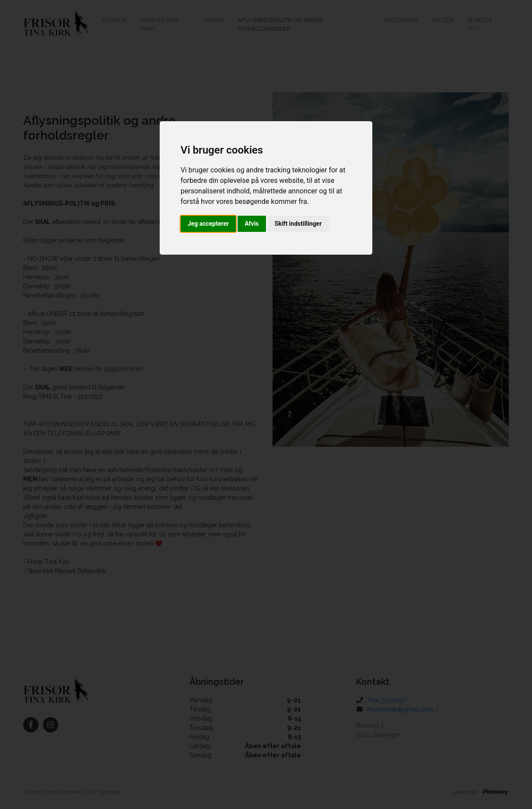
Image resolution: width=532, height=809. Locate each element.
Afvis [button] (252, 224)
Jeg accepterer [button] (208, 224)
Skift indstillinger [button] (298, 224)
